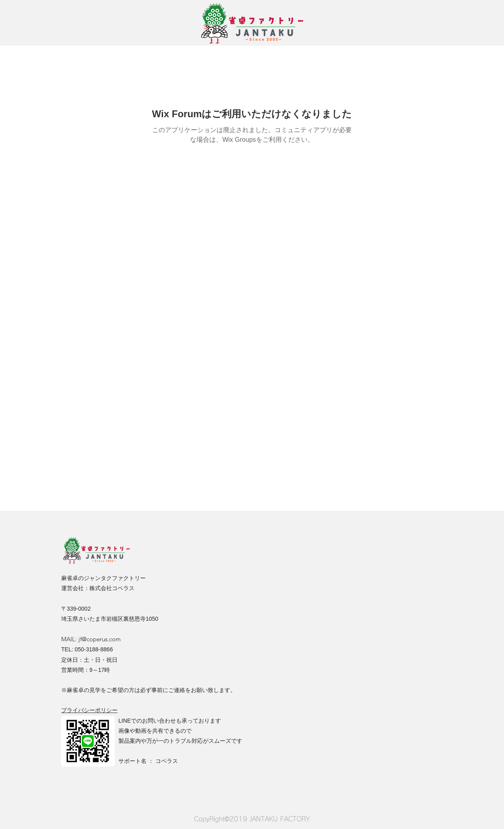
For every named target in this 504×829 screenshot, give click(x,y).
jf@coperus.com (100, 639)
